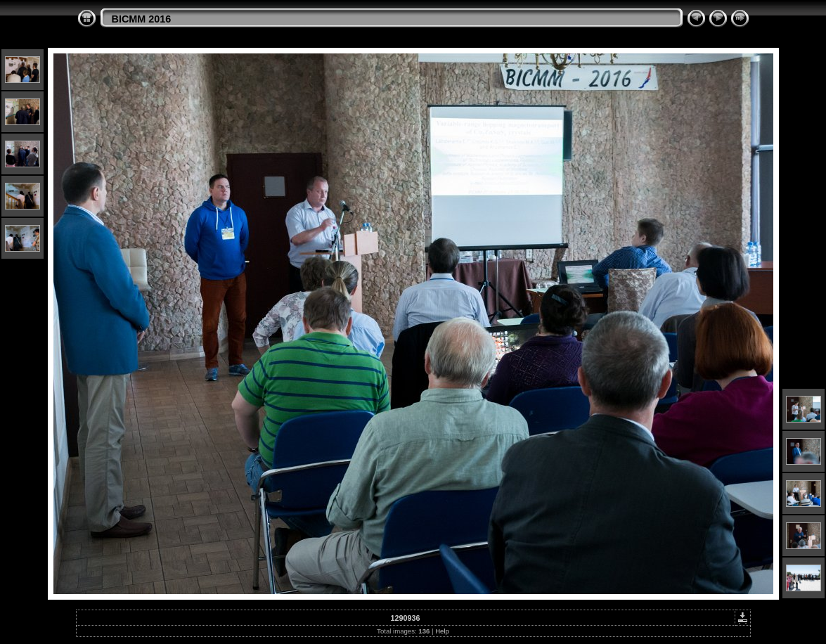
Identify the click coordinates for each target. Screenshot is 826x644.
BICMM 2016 (142, 19)
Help (442, 631)
